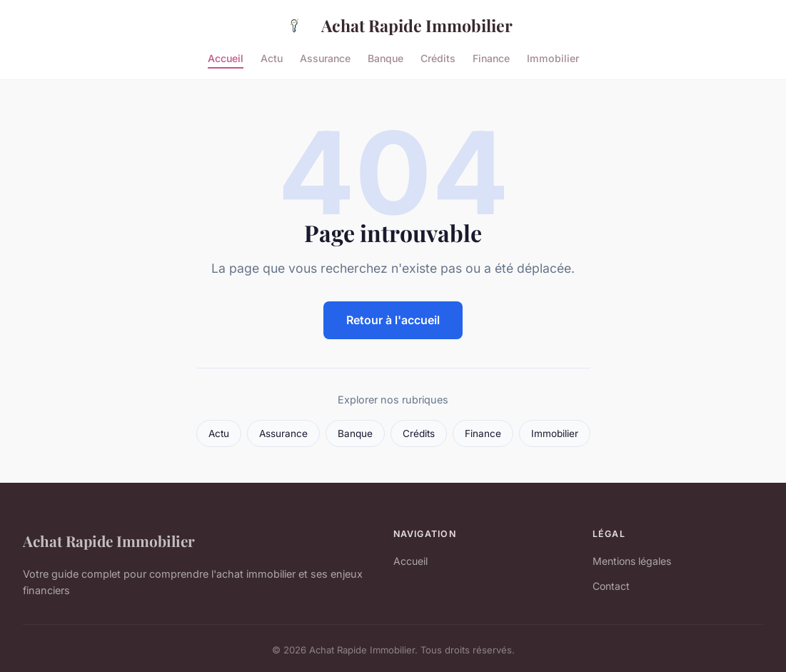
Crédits (438, 57)
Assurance (325, 57)
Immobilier (553, 57)
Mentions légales (632, 561)
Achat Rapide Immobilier (393, 26)
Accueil (226, 57)
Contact (611, 586)
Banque (386, 57)
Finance (491, 57)
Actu (272, 57)
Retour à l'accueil (393, 320)
